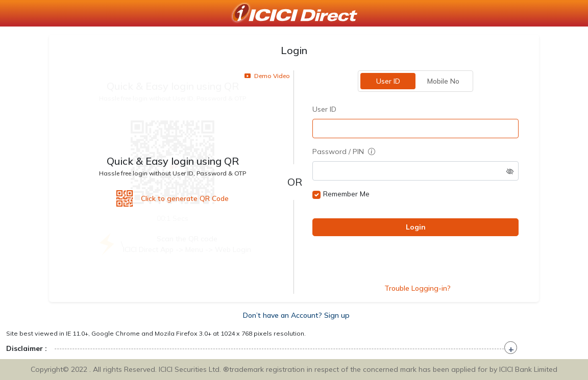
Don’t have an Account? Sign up (296, 315)
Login (416, 227)
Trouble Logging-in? (418, 288)
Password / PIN (344, 151)
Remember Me (346, 194)
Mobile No (443, 81)
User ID (388, 81)
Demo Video (267, 76)
